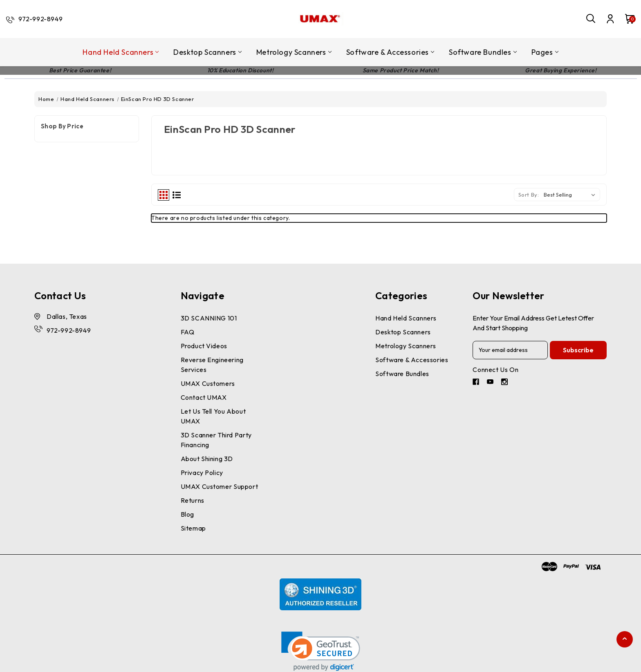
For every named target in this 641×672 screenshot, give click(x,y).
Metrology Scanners (294, 52)
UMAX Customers (208, 383)
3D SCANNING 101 (209, 318)
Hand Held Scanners (121, 52)
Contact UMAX (204, 397)
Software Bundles (483, 52)
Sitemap (193, 528)
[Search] (591, 19)
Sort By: (529, 195)
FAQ (188, 332)
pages (545, 52)
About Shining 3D (207, 459)
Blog (187, 514)
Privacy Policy (202, 473)
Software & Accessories (390, 52)
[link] (321, 651)
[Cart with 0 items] (626, 19)
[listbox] (571, 195)
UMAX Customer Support (220, 486)
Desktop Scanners (207, 52)
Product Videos (204, 346)
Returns (193, 500)
